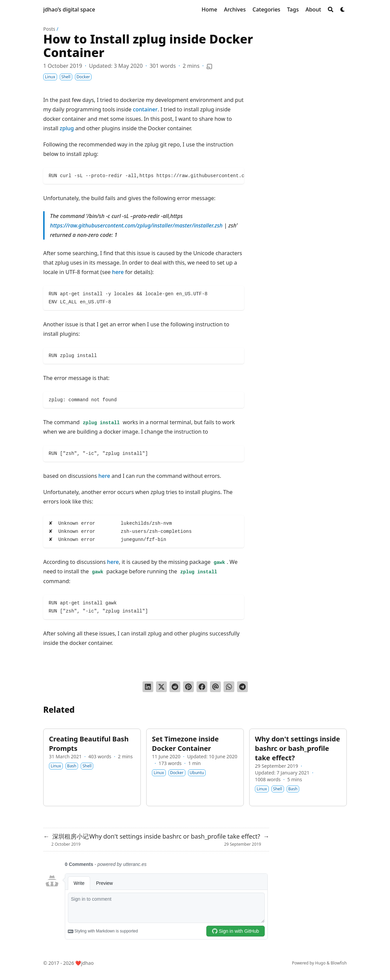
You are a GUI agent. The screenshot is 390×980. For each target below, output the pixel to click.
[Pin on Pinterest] (188, 687)
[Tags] (293, 9)
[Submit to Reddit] (175, 687)
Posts (49, 29)
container (145, 109)
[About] (313, 9)
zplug (67, 128)
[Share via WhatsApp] (229, 687)
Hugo (320, 963)
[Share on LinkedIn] (148, 687)
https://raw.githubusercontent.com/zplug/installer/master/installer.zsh (136, 225)
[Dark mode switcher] (343, 9)
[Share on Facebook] (202, 687)
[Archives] (235, 9)
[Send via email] (215, 687)
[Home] (209, 9)
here (118, 272)
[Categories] (266, 9)
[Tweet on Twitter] (161, 687)
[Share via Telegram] (242, 687)
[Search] (331, 9)
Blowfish (339, 963)
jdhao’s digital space (69, 9)
